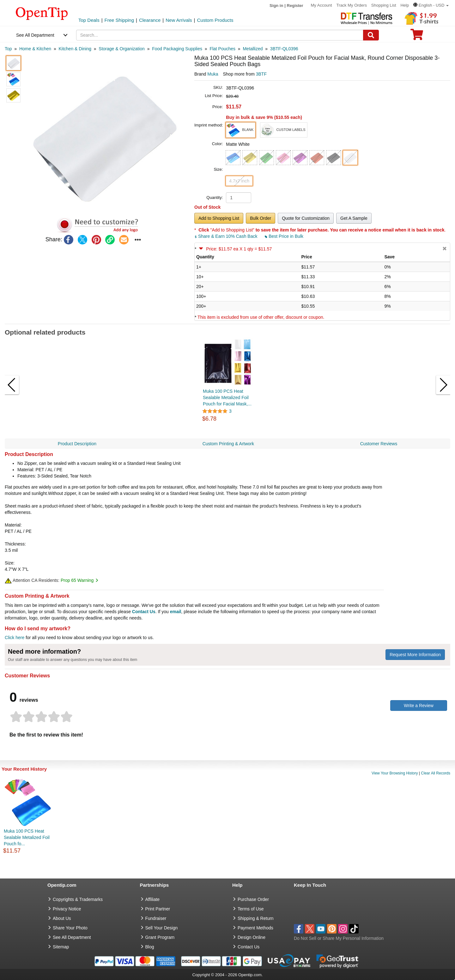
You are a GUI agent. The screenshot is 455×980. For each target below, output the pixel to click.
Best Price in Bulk (284, 236)
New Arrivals (179, 20)
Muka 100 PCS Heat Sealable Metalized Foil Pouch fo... (27, 837)
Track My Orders (352, 5)
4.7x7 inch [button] (239, 181)
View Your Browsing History (395, 773)
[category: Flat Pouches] (222, 49)
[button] (431, 5)
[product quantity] (239, 198)
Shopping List (384, 5)
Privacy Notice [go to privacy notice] (67, 909)
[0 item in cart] (417, 37)
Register (295, 6)
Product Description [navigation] (77, 444)
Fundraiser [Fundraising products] (156, 918)
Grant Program (160, 937)
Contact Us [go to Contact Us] (249, 947)
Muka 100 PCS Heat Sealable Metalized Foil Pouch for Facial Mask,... (227, 398)
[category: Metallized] (253, 49)
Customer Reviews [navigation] (379, 444)
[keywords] (220, 35)
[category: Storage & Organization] (122, 49)
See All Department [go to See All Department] (72, 937)
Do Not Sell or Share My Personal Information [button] (339, 938)
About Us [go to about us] (62, 918)
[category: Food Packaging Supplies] (177, 49)
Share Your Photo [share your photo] (70, 928)
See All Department (35, 35)
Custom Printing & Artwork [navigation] (228, 444)
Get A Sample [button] (354, 218)
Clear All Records (436, 773)
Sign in (276, 6)
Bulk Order (261, 218)
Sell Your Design (162, 928)
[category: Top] (8, 49)
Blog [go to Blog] (150, 947)
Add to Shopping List (219, 218)
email (176, 612)
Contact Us (144, 612)
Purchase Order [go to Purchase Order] (253, 899)
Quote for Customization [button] (306, 218)
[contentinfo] (42, 13)
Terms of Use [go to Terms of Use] (251, 909)
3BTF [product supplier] (261, 74)
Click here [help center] (15, 638)
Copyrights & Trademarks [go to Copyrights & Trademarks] (78, 899)
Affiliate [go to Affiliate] (153, 899)
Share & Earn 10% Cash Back (226, 236)
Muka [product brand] (213, 74)
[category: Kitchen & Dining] (75, 49)
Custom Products (215, 20)
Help (405, 5)
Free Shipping (119, 20)
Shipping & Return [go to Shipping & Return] (256, 918)
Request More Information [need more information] (415, 655)
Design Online (252, 937)
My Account (322, 5)
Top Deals (89, 20)
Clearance (150, 20)
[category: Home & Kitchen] (35, 49)
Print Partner (158, 909)
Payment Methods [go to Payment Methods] (255, 928)
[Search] (371, 35)
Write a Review (419, 706)
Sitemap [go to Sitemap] (61, 947)
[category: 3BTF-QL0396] (284, 49)
